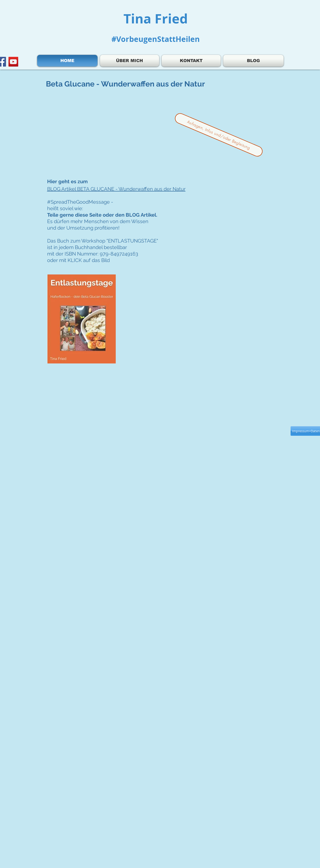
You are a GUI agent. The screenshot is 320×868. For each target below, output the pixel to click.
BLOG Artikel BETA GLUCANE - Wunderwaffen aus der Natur (116, 189)
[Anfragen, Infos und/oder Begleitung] (218, 135)
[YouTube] (13, 62)
